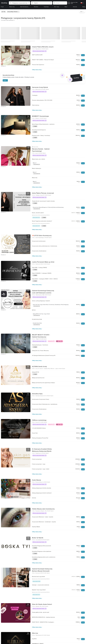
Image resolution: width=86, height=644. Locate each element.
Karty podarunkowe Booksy (39, 51)
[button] (20, 3)
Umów (83, 55)
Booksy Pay (51, 341)
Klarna (59, 341)
